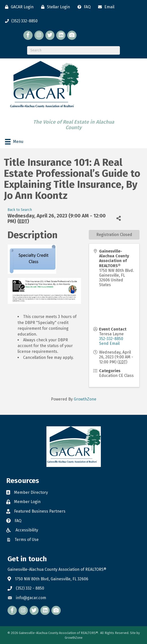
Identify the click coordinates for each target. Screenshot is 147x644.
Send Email (109, 343)
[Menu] (14, 142)
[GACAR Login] (18, 7)
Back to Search (20, 210)
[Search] (73, 50)
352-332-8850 (111, 339)
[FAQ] (83, 7)
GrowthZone (85, 399)
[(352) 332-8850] (20, 21)
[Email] (105, 7)
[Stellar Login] (54, 7)
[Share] (119, 218)
